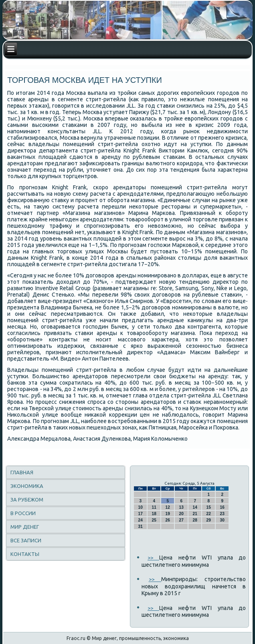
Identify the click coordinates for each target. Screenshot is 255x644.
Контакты (25, 554)
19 (168, 514)
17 (141, 514)
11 (154, 507)
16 (222, 507)
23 (222, 514)
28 (195, 520)
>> (153, 558)
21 (195, 514)
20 (181, 514)
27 (181, 520)
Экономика (27, 486)
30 (222, 520)
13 (181, 507)
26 (168, 520)
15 (209, 507)
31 (141, 527)
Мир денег (25, 527)
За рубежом (27, 500)
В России (23, 513)
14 (195, 507)
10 (141, 507)
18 (154, 514)
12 (168, 507)
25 (154, 520)
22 (209, 514)
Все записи (26, 540)
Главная (22, 472)
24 (141, 520)
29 (209, 520)
